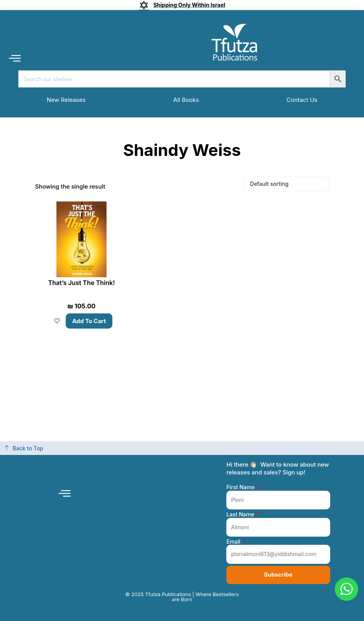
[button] (15, 58)
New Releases (66, 100)
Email (234, 541)
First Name (241, 487)
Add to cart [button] (89, 321)
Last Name (241, 514)
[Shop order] (286, 184)
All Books (186, 100)
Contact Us (302, 100)
